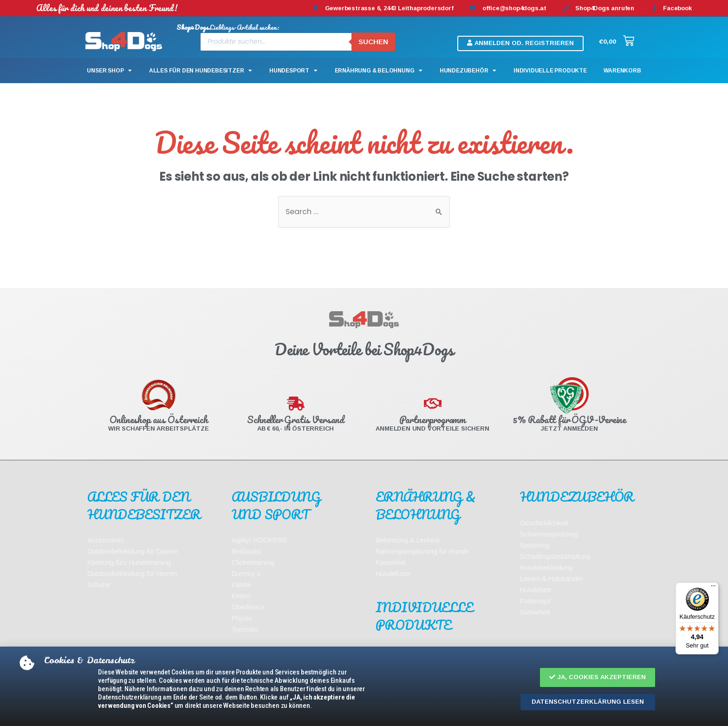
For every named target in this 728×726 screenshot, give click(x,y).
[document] (364, 363)
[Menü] (713, 588)
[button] (598, 677)
